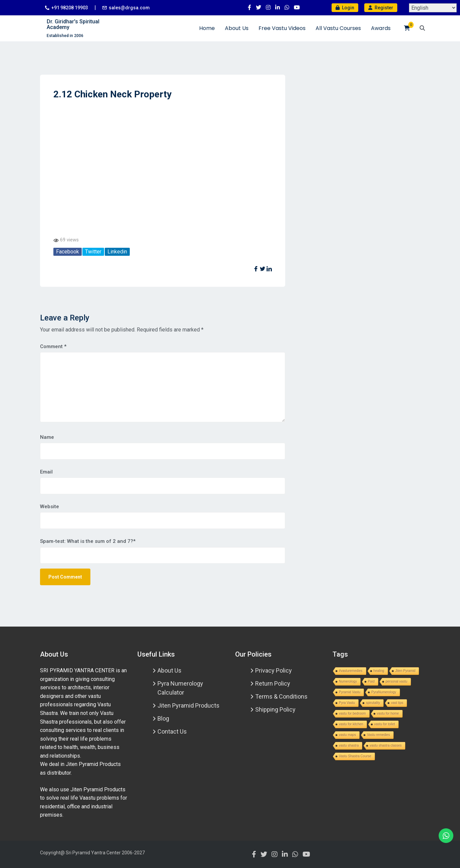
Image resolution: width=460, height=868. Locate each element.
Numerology (348, 681)
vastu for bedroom (352, 713)
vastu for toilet (385, 724)
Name (47, 437)
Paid (371, 681)
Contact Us (172, 731)
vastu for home (388, 713)
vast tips (397, 703)
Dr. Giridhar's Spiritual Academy (73, 25)
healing (379, 671)
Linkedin (117, 252)
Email (46, 472)
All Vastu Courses (338, 28)
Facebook (68, 252)
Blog (163, 718)
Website (50, 507)
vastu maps (347, 735)
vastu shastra (349, 745)
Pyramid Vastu (350, 692)
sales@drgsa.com (129, 8)
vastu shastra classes (386, 745)
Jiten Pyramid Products (188, 705)
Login (345, 8)
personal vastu (396, 681)
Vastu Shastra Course (355, 756)
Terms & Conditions (281, 696)
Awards (381, 28)
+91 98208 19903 (70, 8)
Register (381, 8)
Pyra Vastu (347, 703)
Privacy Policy (274, 670)
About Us (237, 28)
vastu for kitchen (351, 724)
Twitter (93, 252)
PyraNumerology (384, 692)
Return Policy (273, 683)
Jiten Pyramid (405, 671)
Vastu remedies (378, 735)
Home (207, 28)
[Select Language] (433, 8)
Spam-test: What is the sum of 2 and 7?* (88, 541)
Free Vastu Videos (282, 28)
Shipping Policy (275, 709)
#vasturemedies (351, 671)
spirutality (373, 703)
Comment (53, 346)
